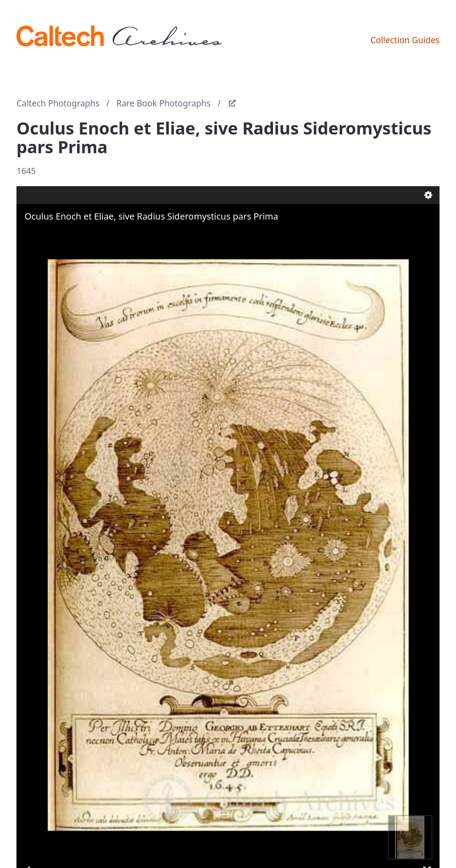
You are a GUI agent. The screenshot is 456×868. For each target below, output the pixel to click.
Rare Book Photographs (163, 103)
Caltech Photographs (58, 103)
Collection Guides (405, 40)
